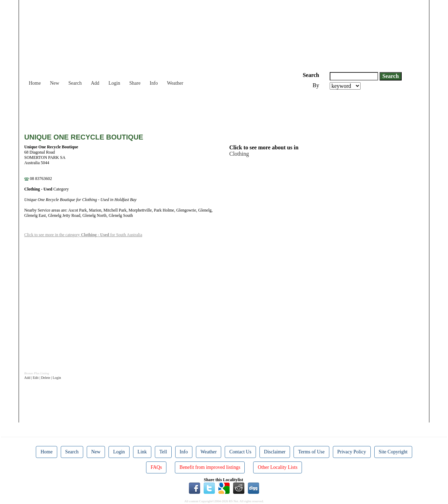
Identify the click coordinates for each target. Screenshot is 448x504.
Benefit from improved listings (210, 467)
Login (114, 83)
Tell (163, 452)
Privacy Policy (352, 452)
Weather (175, 83)
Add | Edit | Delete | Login (43, 378)
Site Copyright (393, 452)
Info (154, 83)
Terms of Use (311, 452)
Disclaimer (275, 452)
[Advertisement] (152, 109)
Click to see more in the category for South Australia (83, 235)
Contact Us (240, 452)
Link (142, 452)
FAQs (156, 467)
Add (95, 83)
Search (75, 83)
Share (135, 83)
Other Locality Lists (278, 467)
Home (35, 83)
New (54, 83)
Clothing (239, 154)
